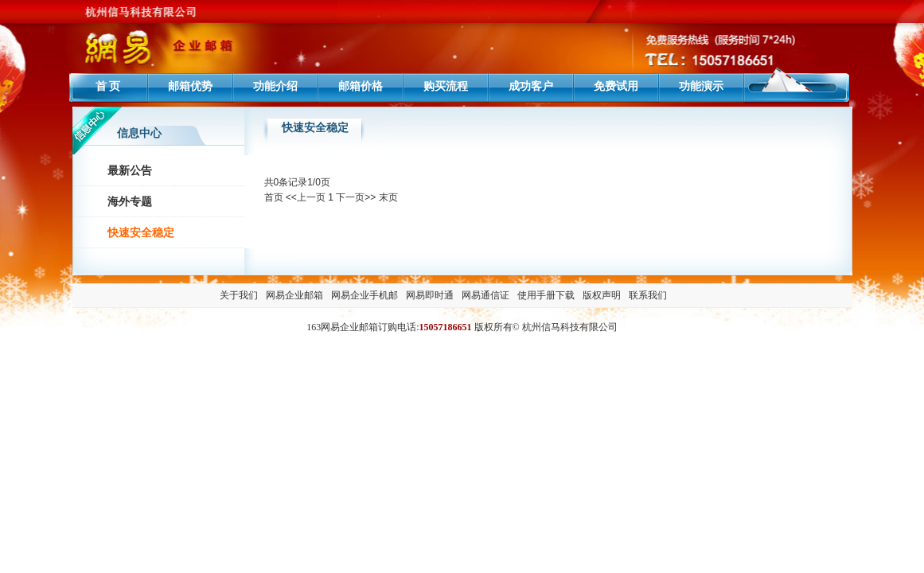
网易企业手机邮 (365, 295)
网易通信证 (485, 295)
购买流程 (446, 86)
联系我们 (648, 295)
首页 (274, 197)
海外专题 (130, 202)
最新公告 (130, 171)
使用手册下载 (546, 295)
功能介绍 (275, 86)
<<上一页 (306, 197)
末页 (388, 197)
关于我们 (239, 295)
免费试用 (616, 86)
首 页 (108, 86)
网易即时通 (430, 295)
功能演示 (701, 86)
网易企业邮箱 (294, 295)
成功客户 (531, 86)
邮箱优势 (190, 86)
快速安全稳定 (141, 233)
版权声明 (602, 295)
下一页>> (356, 197)
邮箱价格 (361, 86)
